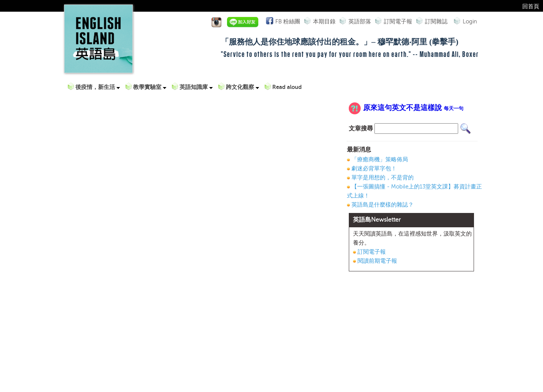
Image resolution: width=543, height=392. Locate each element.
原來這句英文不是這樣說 (413, 108)
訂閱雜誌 (436, 21)
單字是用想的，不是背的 (383, 178)
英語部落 (360, 21)
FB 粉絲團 (287, 21)
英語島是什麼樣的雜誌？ (383, 205)
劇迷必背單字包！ (374, 168)
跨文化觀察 (242, 87)
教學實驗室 (150, 87)
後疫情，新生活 (98, 87)
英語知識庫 (196, 87)
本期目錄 (324, 21)
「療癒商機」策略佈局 (380, 159)
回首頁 (531, 6)
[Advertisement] (411, 332)
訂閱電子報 (398, 21)
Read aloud (287, 87)
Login (470, 21)
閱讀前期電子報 (377, 261)
